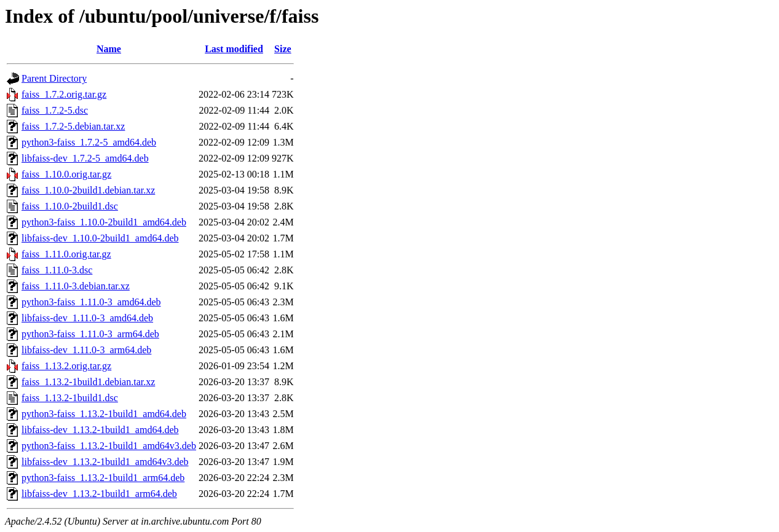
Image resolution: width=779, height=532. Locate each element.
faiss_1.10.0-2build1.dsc (70, 206)
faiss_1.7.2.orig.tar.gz (64, 94)
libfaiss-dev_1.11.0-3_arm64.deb (86, 350)
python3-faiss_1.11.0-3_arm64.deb (90, 334)
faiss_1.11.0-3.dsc (57, 270)
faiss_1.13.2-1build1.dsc (70, 398)
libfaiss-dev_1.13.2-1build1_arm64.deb (99, 494)
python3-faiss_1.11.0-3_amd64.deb (91, 302)
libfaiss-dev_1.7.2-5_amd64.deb (85, 158)
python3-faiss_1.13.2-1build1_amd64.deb (104, 414)
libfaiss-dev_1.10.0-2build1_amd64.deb (100, 238)
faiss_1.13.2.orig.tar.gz (66, 366)
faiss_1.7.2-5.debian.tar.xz (73, 126)
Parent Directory (54, 78)
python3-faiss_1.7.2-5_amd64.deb (89, 142)
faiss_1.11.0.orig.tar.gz (66, 254)
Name (109, 49)
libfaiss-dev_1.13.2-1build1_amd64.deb (100, 430)
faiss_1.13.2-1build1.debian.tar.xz (88, 382)
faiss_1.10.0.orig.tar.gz (66, 174)
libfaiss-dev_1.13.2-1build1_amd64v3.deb (105, 462)
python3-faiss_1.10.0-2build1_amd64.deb (104, 222)
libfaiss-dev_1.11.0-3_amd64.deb (87, 318)
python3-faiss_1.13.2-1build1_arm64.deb (103, 478)
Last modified (234, 49)
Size (283, 49)
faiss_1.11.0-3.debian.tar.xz (76, 286)
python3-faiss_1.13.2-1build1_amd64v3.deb (109, 446)
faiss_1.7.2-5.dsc (55, 110)
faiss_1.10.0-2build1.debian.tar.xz (88, 190)
